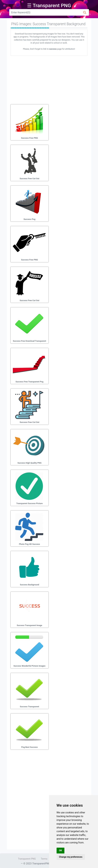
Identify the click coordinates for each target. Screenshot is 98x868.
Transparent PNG (27, 859)
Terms (44, 859)
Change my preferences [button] (71, 857)
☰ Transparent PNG (49, 5)
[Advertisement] (49, 79)
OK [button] (61, 850)
